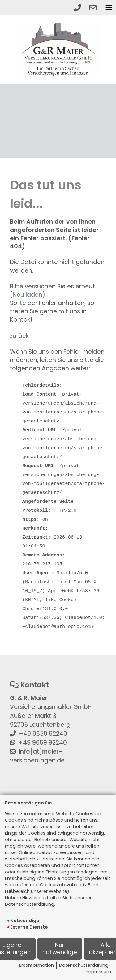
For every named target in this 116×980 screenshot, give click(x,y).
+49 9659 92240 (43, 734)
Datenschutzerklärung (84, 965)
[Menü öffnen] (109, 7)
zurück (19, 336)
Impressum (98, 972)
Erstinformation (37, 965)
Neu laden (28, 295)
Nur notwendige (60, 948)
